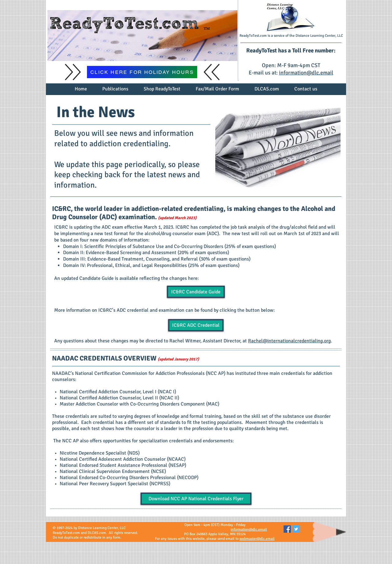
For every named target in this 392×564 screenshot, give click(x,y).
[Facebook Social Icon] (287, 529)
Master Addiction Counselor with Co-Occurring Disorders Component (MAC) (139, 404)
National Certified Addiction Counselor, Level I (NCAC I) (118, 392)
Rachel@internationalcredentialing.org (289, 341)
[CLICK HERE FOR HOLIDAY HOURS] (142, 72)
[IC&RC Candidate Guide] (196, 292)
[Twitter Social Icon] (296, 529)
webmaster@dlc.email (257, 539)
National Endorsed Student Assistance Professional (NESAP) (123, 465)
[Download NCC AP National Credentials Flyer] (196, 499)
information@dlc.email (306, 73)
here (193, 278)
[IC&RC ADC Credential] (196, 325)
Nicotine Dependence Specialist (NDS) (100, 453)
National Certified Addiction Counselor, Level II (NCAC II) (119, 398)
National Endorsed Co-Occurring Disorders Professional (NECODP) (129, 478)
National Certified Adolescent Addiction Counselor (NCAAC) (123, 459)
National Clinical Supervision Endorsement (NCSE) (113, 471)
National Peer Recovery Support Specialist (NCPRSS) (115, 484)
